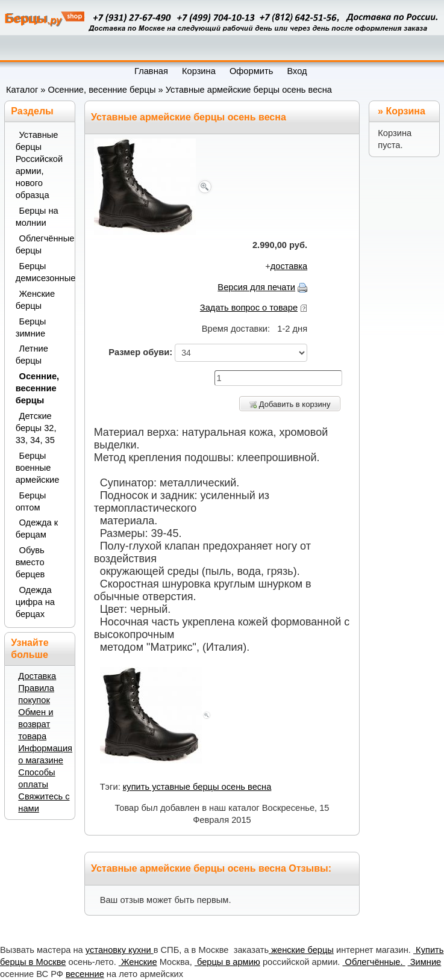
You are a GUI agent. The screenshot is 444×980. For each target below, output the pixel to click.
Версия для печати (256, 287)
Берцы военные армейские (38, 468)
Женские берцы (36, 300)
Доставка (37, 676)
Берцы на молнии (37, 217)
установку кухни (120, 950)
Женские (138, 962)
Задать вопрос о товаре (249, 308)
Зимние (425, 962)
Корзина (405, 111)
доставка (289, 266)
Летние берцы (32, 355)
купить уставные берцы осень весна (197, 787)
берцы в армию (227, 962)
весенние (85, 974)
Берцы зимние (31, 327)
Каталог (22, 90)
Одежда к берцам (37, 529)
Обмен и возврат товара (36, 724)
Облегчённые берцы (42, 244)
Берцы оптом (31, 501)
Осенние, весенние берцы (102, 90)
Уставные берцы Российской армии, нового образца (39, 165)
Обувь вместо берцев (30, 562)
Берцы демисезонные (42, 272)
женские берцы (301, 950)
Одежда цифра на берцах (35, 602)
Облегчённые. (374, 962)
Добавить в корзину (290, 404)
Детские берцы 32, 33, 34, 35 (36, 428)
